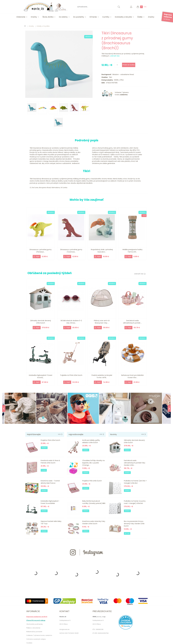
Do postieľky (79, 17)
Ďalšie (140, 17)
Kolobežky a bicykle (123, 17)
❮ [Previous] (4, 408)
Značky (151, 17)
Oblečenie (21, 17)
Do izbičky (63, 17)
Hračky (34, 17)
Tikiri (110, 77)
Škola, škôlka (48, 17)
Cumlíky (106, 17)
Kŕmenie (93, 17)
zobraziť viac (115, 56)
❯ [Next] (169, 408)
